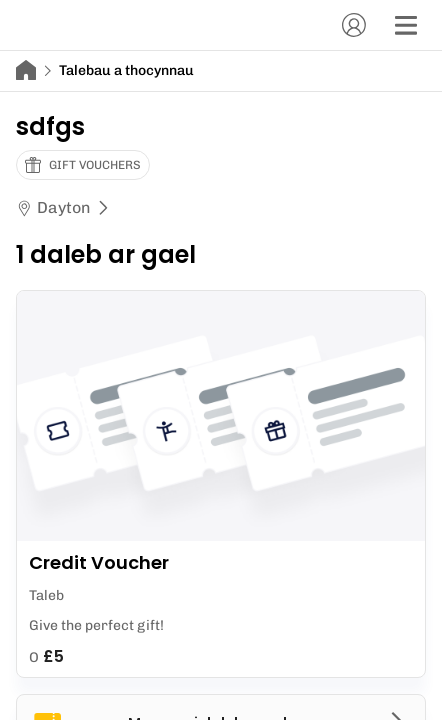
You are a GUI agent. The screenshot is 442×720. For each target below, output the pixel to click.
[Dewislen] (406, 25)
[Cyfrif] (354, 25)
